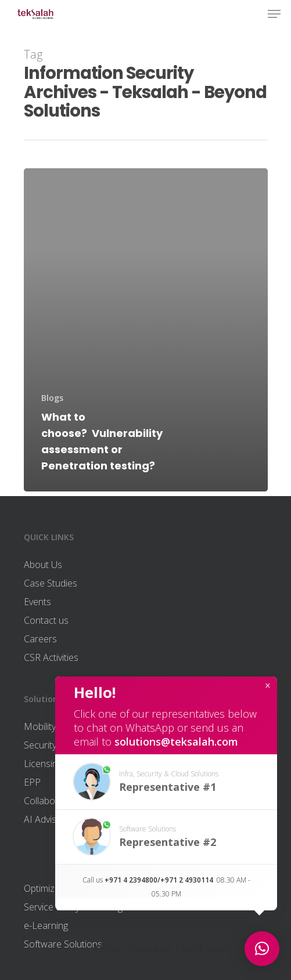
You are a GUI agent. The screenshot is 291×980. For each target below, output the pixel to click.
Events (37, 602)
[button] (166, 782)
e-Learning (46, 925)
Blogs (52, 398)
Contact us (46, 620)
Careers (40, 639)
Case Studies (51, 583)
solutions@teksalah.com (176, 742)
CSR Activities (51, 657)
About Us (43, 565)
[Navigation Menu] (274, 14)
